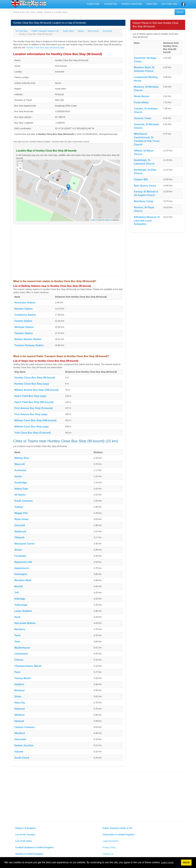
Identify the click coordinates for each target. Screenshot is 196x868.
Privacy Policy (109, 847)
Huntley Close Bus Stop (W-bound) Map (45, 48)
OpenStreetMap (104, 220)
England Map (93, 4)
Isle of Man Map (169, 4)
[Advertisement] (68, 252)
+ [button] (20, 164)
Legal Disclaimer (110, 841)
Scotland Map (111, 4)
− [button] (20, 169)
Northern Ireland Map (132, 4)
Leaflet (93, 220)
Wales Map (152, 4)
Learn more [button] (167, 862)
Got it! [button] (186, 862)
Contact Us (108, 854)
